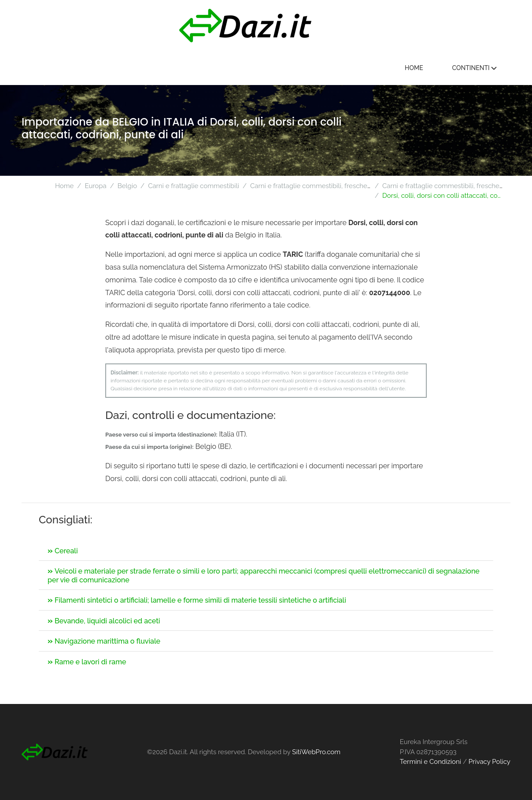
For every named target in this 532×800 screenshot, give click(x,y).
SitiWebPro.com (316, 752)
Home (414, 68)
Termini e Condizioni (430, 762)
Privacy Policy (490, 762)
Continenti (474, 68)
